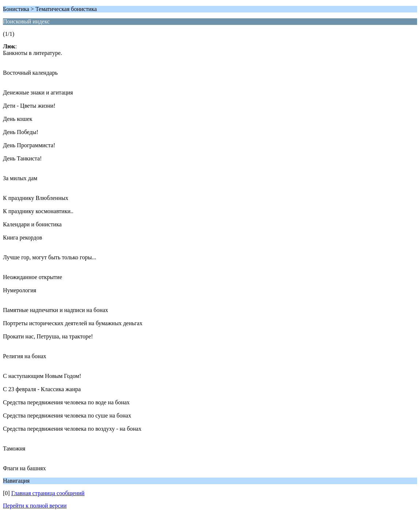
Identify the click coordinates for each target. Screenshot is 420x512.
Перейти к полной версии (35, 506)
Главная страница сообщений (48, 493)
